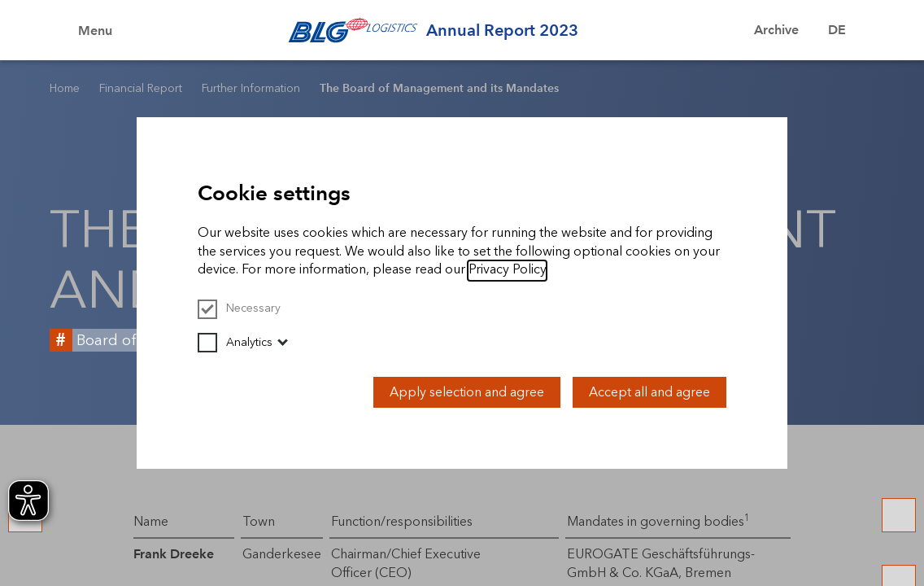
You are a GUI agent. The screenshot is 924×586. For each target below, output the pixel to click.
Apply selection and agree (467, 392)
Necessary (239, 308)
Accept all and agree (649, 392)
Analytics (235, 342)
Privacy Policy (507, 269)
